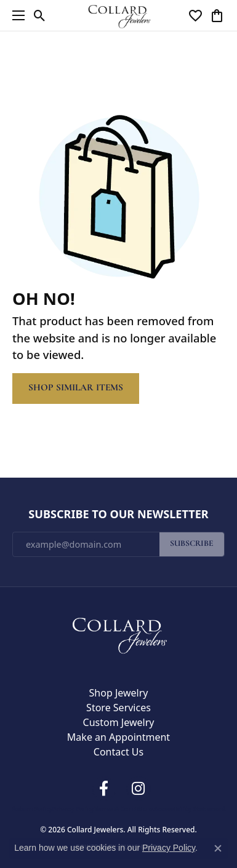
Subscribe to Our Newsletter (118, 515)
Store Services (118, 708)
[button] (40, 15)
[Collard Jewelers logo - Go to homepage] (118, 15)
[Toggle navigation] (15, 15)
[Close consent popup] (218, 848)
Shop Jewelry (119, 693)
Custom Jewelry (119, 722)
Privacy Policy (73, 809)
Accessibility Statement (190, 809)
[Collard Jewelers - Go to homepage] (119, 633)
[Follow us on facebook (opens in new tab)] (104, 789)
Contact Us (118, 752)
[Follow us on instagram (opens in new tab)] (139, 789)
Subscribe (192, 544)
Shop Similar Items (76, 388)
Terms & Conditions (124, 809)
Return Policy (32, 809)
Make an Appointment (118, 737)
